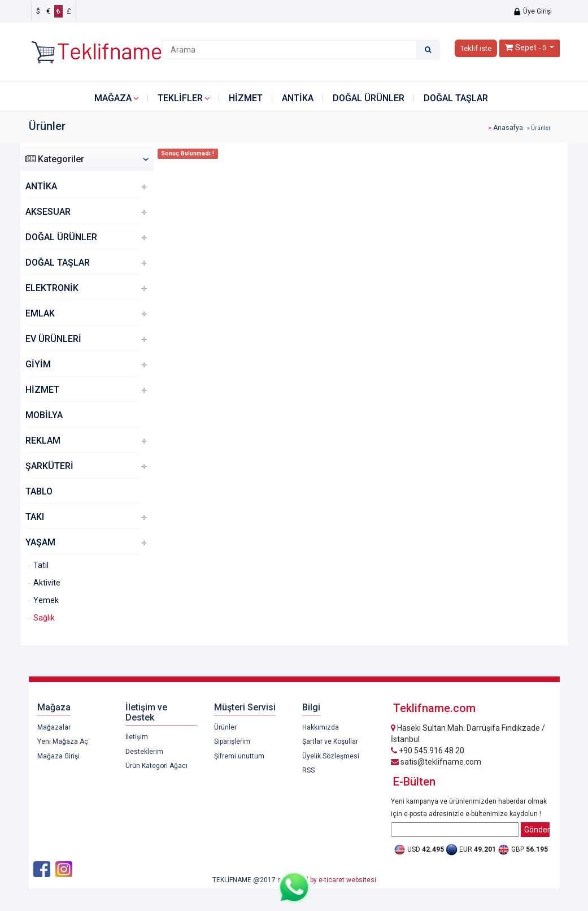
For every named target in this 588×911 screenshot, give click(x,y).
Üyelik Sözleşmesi (331, 756)
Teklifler (180, 98)
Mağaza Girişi (58, 756)
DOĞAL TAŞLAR (456, 98)
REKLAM (43, 441)
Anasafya (508, 128)
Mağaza (113, 98)
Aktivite (47, 583)
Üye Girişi (532, 11)
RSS (308, 770)
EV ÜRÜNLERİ (53, 339)
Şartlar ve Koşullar (330, 741)
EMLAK (40, 313)
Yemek (46, 600)
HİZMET (246, 98)
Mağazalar (54, 727)
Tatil (41, 565)
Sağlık (44, 618)
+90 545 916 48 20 (428, 751)
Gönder (537, 830)
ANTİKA (298, 98)
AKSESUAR (48, 212)
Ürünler (225, 727)
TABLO (39, 491)
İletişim (137, 737)
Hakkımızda (321, 727)
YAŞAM (40, 542)
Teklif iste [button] (476, 48)
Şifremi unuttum (239, 756)
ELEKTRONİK (52, 288)
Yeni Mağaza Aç (63, 741)
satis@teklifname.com (436, 762)
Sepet (526, 47)
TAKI (35, 517)
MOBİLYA (44, 415)
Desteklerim (144, 752)
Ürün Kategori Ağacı (156, 766)
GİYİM (38, 364)
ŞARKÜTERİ (49, 466)
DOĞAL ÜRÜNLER (369, 98)
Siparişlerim (232, 741)
